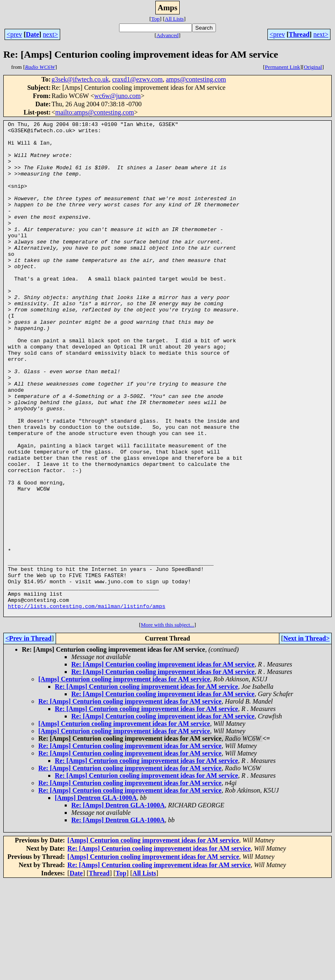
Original (313, 67)
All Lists (174, 19)
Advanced (167, 35)
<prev (14, 34)
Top (156, 19)
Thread (299, 34)
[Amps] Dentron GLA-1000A (96, 897)
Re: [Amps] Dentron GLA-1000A (118, 904)
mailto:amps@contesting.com (95, 112)
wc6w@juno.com (118, 96)
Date (33, 34)
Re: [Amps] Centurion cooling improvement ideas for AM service (163, 763)
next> (50, 34)
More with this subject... (168, 724)
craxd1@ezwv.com (137, 79)
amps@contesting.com (196, 79)
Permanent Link (283, 67)
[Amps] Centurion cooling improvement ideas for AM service (124, 778)
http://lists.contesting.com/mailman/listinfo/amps (87, 704)
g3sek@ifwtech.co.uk (80, 79)
